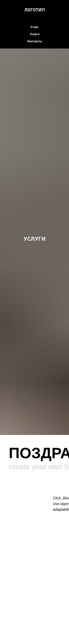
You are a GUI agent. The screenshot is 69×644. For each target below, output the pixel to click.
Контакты (35, 41)
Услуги (35, 34)
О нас (34, 27)
